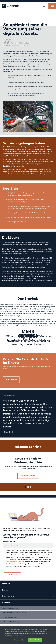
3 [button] (30, 484)
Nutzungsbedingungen (10, 614)
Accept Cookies (35, 640)
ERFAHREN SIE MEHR (28, 473)
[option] (2, 1)
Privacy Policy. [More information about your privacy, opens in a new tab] (19, 636)
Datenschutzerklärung (10, 605)
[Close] (53, 630)
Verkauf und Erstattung (10, 619)
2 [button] (28, 484)
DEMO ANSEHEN (11, 377)
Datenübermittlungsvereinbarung (14, 610)
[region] (28, 635)
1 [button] (25, 484)
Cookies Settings (20, 640)
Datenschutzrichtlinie (14, 559)
